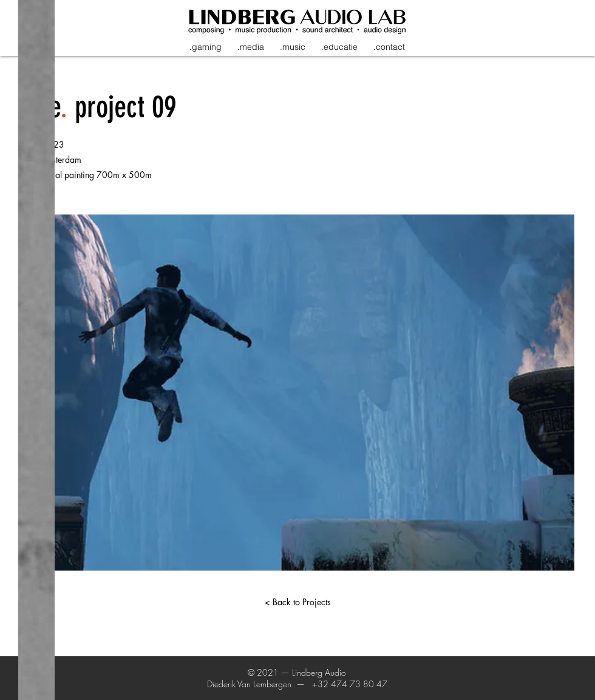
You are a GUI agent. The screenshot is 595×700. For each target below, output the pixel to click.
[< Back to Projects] (297, 602)
